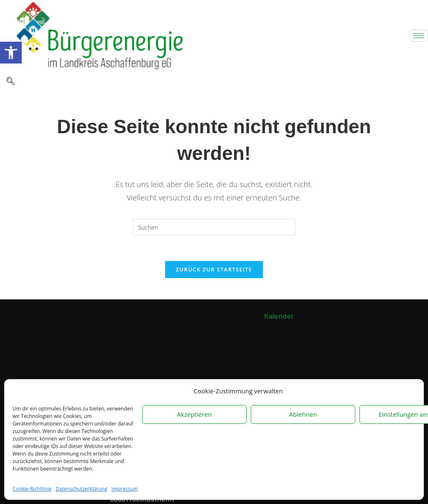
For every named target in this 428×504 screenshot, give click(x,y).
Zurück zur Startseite (214, 269)
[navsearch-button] (10, 82)
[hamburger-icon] (419, 36)
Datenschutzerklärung (82, 489)
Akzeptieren (194, 414)
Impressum (125, 489)
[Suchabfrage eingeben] (214, 227)
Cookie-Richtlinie (32, 489)
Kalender (279, 317)
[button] (11, 53)
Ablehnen (303, 414)
